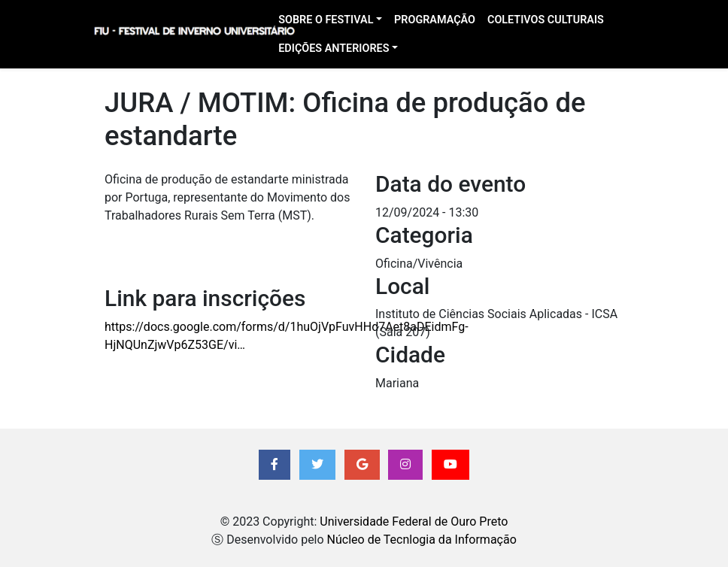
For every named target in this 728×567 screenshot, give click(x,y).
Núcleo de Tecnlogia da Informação (422, 540)
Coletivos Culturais (546, 20)
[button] (275, 465)
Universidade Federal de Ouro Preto (414, 522)
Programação (435, 20)
